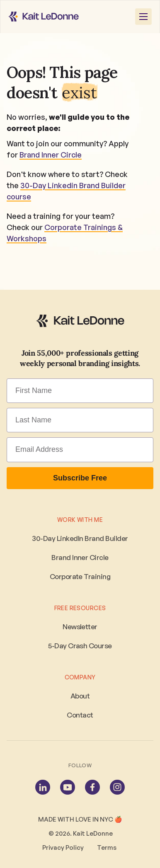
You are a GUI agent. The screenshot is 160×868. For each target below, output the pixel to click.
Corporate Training (80, 576)
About (80, 696)
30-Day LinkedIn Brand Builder (80, 538)
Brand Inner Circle (51, 155)
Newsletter (80, 627)
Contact (80, 715)
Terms (107, 847)
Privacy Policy (63, 847)
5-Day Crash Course (80, 646)
